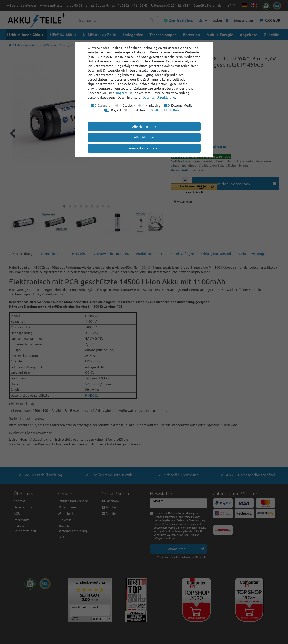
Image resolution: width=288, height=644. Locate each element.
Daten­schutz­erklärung (159, 97)
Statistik (129, 105)
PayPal (116, 110)
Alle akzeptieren (144, 126)
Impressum (124, 93)
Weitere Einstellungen (168, 110)
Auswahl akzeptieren (144, 148)
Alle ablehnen (144, 137)
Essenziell (105, 105)
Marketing (153, 105)
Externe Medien (183, 105)
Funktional (139, 110)
